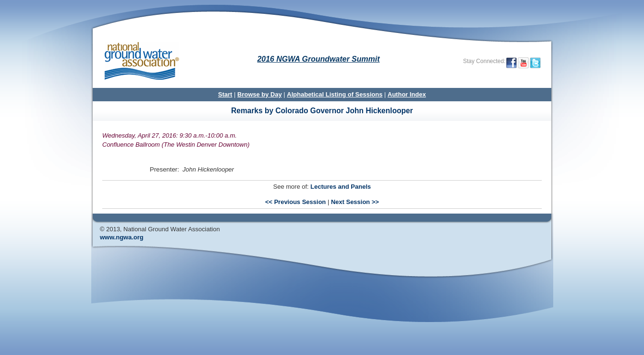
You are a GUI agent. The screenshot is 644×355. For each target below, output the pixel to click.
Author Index (407, 94)
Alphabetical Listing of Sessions (335, 94)
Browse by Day (260, 94)
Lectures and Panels (341, 187)
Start (225, 94)
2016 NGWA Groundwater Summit (318, 59)
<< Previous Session (295, 202)
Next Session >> (355, 202)
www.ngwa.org (122, 237)
